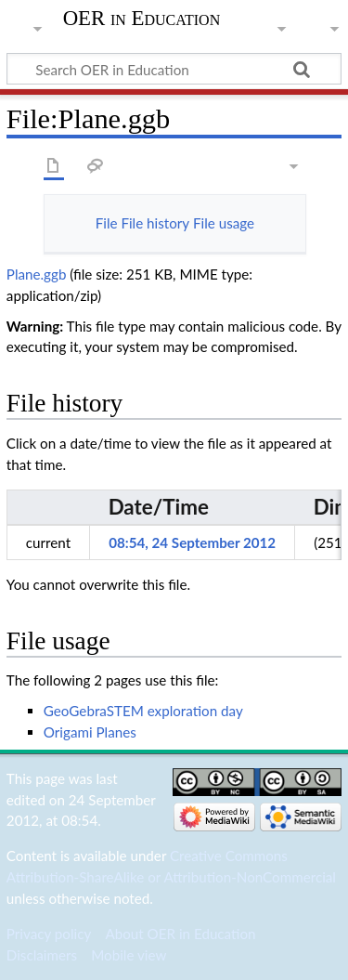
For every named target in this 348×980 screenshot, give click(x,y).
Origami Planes (90, 732)
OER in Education (142, 19)
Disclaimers (42, 955)
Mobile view (129, 955)
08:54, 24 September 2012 (192, 542)
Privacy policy (49, 934)
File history (155, 223)
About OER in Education (180, 934)
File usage (224, 223)
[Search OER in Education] (174, 69)
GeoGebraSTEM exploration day (143, 711)
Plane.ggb (37, 274)
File (107, 223)
